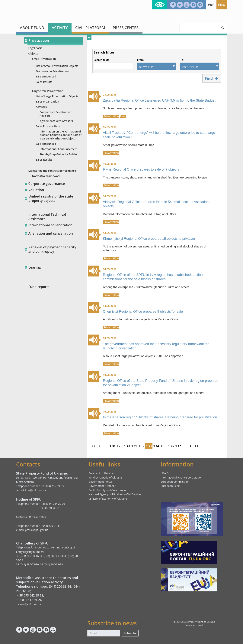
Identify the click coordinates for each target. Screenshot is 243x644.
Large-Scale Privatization (48, 91)
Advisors (41, 107)
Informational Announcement (59, 149)
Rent (123, 116)
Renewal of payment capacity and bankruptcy (50, 249)
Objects (33, 53)
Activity (60, 28)
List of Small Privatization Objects (57, 66)
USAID (165, 473)
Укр (211, 5)
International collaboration (48, 225)
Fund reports (39, 287)
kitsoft (200, 625)
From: (141, 60)
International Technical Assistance (47, 216)
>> (197, 446)
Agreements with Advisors (56, 121)
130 (127, 446)
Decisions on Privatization (52, 71)
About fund (32, 28)
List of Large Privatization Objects (57, 96)
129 (120, 446)
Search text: (101, 60)
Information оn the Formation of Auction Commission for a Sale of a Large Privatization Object (61, 135)
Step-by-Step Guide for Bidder (59, 154)
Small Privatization (44, 59)
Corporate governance (45, 184)
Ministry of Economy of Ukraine (108, 499)
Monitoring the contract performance (52, 171)
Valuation (34, 190)
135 (163, 446)
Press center (126, 28)
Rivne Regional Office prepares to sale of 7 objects (141, 169)
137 (178, 446)
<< (93, 446)
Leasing (33, 267)
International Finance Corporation (182, 477)
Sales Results (44, 82)
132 (141, 446)
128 (112, 446)
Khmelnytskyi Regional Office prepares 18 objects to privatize (149, 239)
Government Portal (100, 482)
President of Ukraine (101, 473)
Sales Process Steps (48, 126)
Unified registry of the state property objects (49, 198)
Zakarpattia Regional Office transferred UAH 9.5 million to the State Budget (159, 100)
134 (156, 446)
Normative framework (46, 176)
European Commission (175, 482)
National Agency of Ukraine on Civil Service (115, 494)
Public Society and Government (108, 490)
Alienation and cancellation (49, 233)
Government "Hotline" (102, 486)
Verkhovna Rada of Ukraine (105, 477)
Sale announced (46, 76)
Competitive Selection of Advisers (55, 114)
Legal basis (35, 48)
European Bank (170, 486)
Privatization (37, 40)
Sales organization (48, 101)
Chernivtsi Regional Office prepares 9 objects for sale (143, 312)
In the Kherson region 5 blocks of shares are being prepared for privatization (160, 417)
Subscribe (130, 633)
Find (212, 78)
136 (171, 446)
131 (134, 446)
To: (182, 60)
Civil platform (90, 28)
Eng (222, 5)
